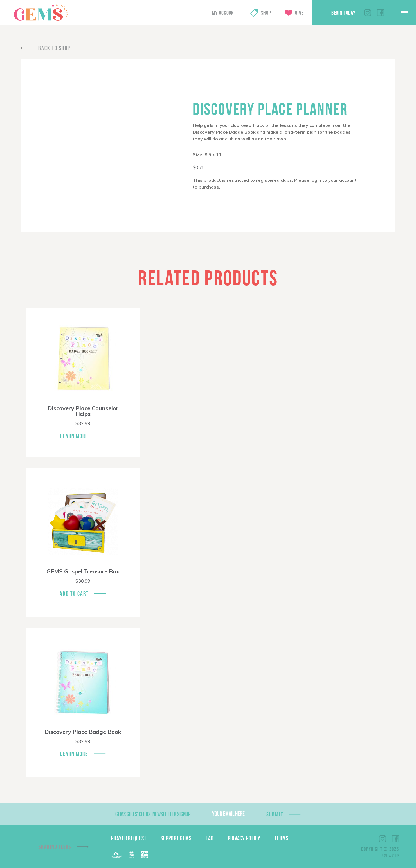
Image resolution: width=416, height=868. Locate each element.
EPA (145, 855)
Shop (266, 13)
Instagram (368, 13)
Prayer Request (129, 838)
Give (299, 13)
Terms (282, 838)
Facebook (381, 13)
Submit (275, 814)
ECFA (132, 854)
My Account (224, 13)
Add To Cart (74, 594)
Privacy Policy (244, 838)
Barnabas (116, 855)
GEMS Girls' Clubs (41, 12)
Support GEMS (176, 838)
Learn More (74, 436)
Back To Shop (54, 48)
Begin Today (343, 13)
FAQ (210, 838)
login (316, 180)
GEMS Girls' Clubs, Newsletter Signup (153, 814)
